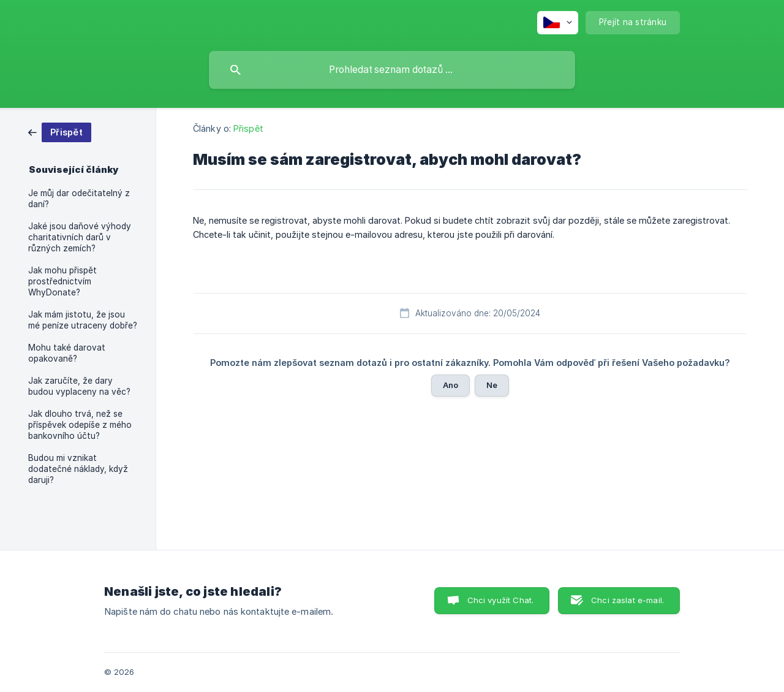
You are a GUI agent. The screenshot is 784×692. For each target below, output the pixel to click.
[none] (558, 23)
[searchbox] (392, 70)
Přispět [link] (248, 128)
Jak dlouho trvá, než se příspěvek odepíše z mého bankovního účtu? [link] (80, 425)
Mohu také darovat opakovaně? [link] (67, 353)
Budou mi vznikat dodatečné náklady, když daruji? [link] (78, 469)
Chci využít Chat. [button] (501, 600)
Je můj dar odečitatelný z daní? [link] (79, 199)
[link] (60, 131)
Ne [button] (492, 385)
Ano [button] (450, 385)
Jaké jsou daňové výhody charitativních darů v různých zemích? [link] (80, 237)
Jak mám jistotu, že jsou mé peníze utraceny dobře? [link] (83, 320)
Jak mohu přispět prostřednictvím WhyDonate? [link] (62, 281)
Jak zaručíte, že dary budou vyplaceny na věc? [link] (79, 386)
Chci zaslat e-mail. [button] (628, 600)
